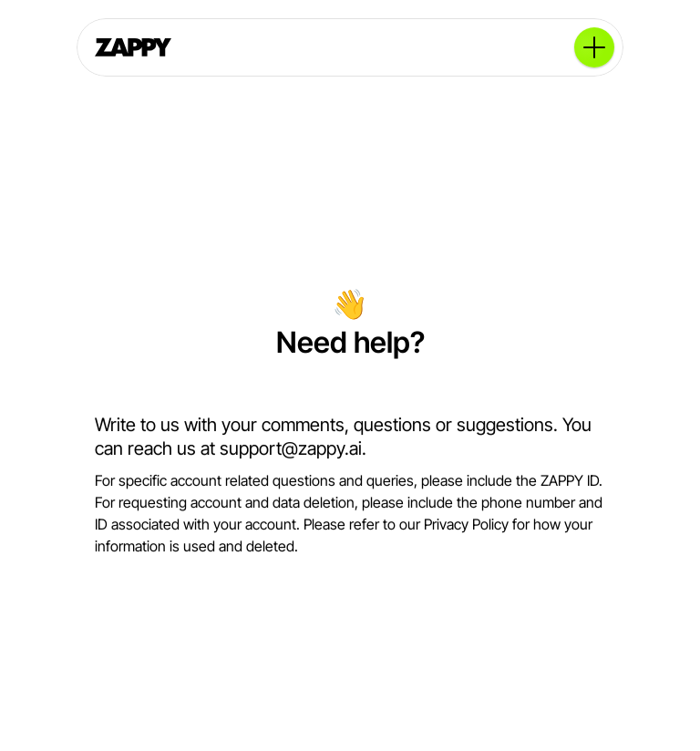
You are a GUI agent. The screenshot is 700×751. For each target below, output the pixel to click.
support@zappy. (284, 448)
